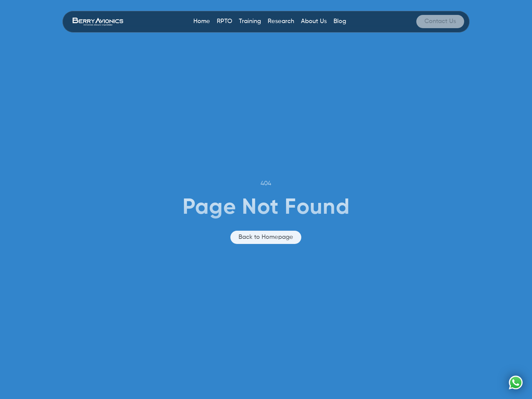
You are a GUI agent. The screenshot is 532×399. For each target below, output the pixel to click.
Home (202, 21)
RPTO (224, 21)
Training (250, 21)
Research (281, 21)
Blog (340, 21)
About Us (314, 21)
